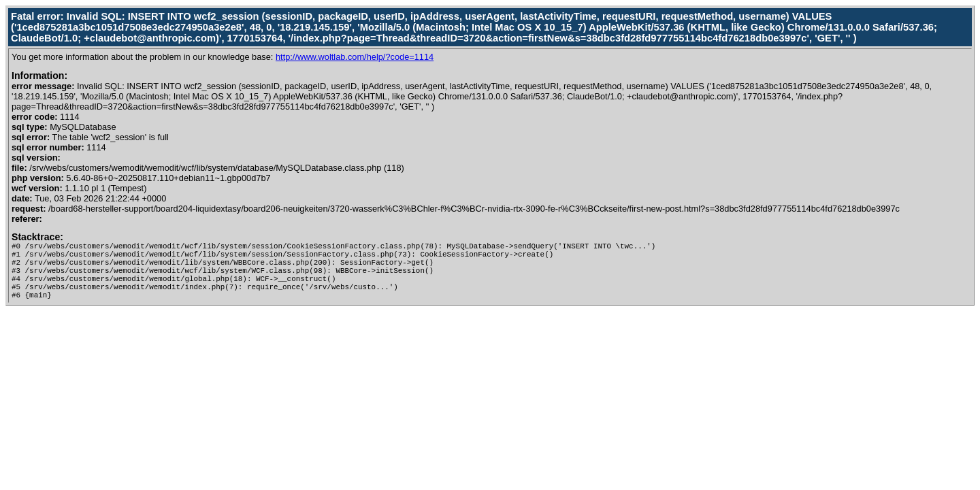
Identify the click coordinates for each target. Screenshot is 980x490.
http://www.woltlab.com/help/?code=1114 (355, 57)
